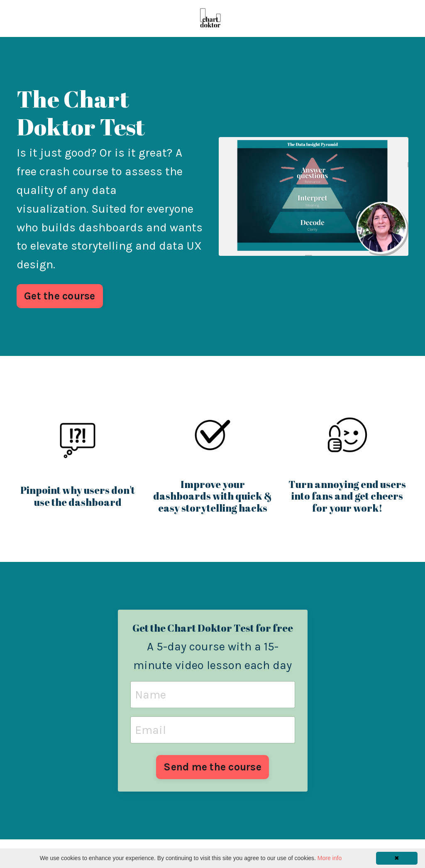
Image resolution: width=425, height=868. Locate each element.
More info (330, 858)
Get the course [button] (60, 296)
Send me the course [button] (212, 767)
